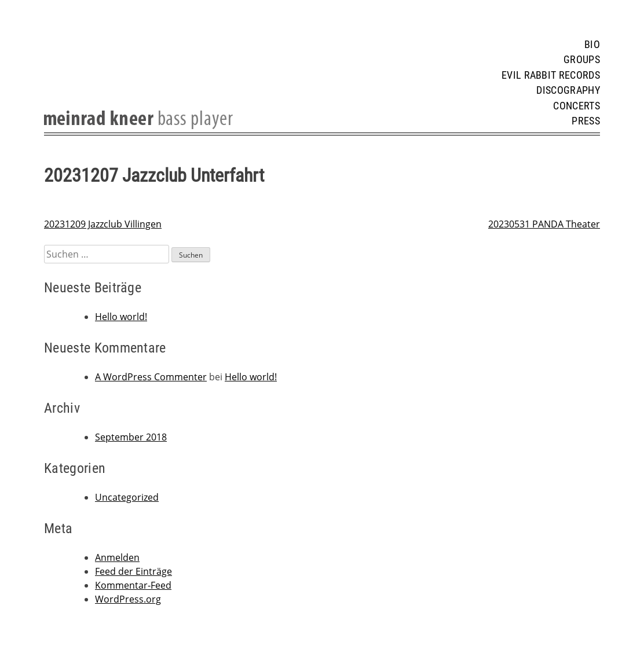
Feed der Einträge (133, 571)
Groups (582, 60)
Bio (592, 45)
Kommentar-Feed (133, 585)
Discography (568, 90)
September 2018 (131, 437)
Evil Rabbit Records (551, 75)
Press (586, 121)
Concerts (577, 106)
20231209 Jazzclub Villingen (103, 224)
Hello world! (121, 317)
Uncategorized (127, 497)
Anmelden (117, 557)
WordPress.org (128, 599)
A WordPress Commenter (151, 377)
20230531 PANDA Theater (544, 224)
